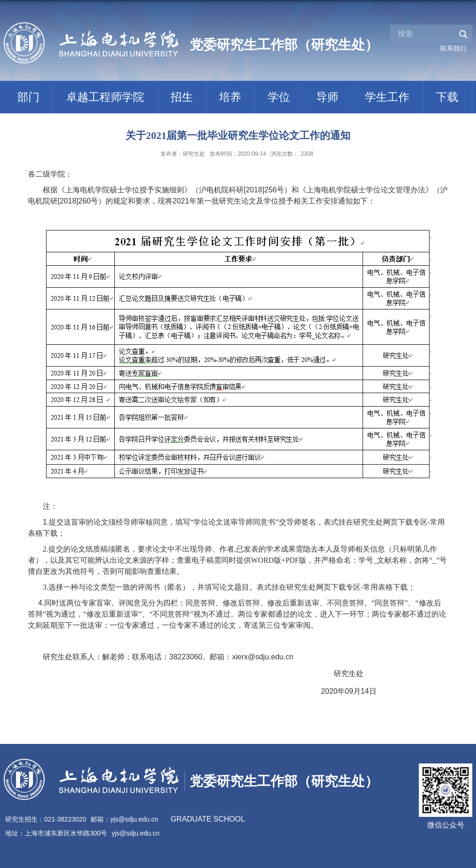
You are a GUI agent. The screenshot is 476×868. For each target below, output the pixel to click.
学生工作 (387, 97)
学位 (279, 97)
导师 (327, 97)
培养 (230, 97)
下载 (447, 97)
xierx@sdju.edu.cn (263, 657)
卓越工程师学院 (105, 97)
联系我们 (453, 48)
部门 (28, 97)
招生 (182, 97)
